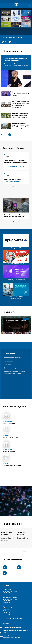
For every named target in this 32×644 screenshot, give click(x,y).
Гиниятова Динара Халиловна (7, 533)
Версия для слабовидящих (12, 628)
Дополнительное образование (13, 368)
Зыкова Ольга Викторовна (21, 533)
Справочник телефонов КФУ (13, 618)
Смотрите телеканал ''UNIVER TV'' (13, 37)
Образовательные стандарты (12, 358)
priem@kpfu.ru (6, 602)
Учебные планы (8, 361)
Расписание (7, 364)
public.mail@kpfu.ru (7, 614)
